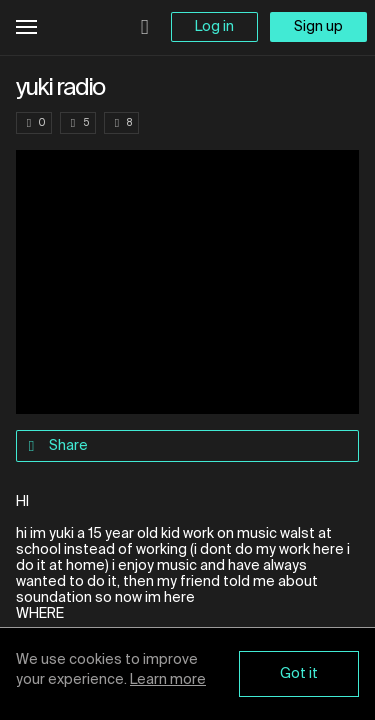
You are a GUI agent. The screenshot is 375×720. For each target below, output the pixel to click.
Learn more (168, 680)
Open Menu (26, 27)
